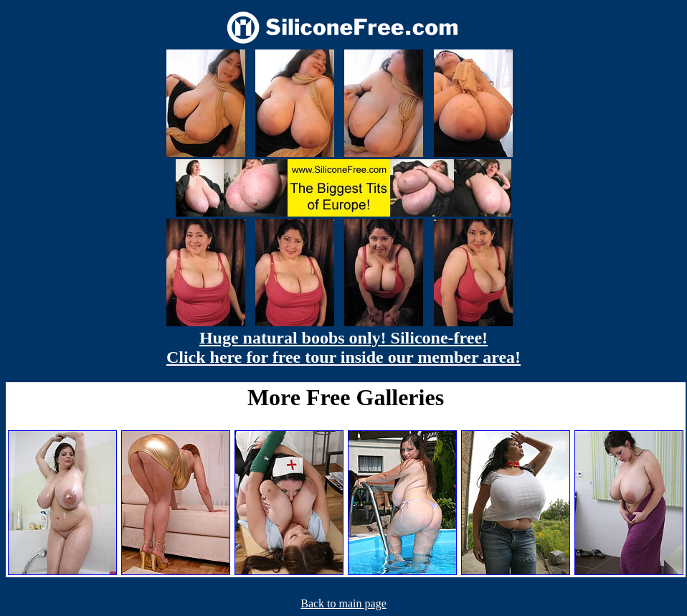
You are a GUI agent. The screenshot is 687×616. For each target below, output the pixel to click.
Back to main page (343, 603)
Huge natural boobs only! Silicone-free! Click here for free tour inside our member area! (343, 347)
